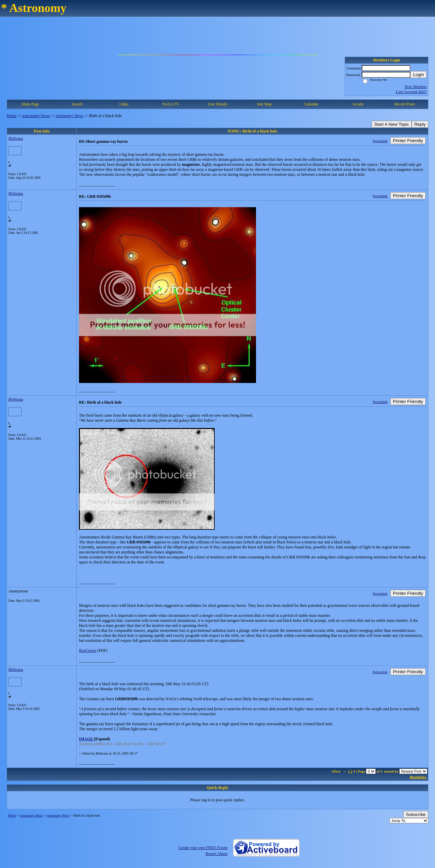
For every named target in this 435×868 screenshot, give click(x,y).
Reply (420, 124)
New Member (416, 87)
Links (124, 104)
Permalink (380, 141)
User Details (218, 104)
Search (77, 104)
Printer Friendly (408, 141)
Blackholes (418, 777)
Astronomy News (36, 116)
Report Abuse (217, 854)
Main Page (30, 104)
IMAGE (86, 739)
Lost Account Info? (411, 92)
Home (11, 116)
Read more (88, 650)
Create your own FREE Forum (203, 848)
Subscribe (416, 814)
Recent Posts (405, 104)
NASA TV (171, 104)
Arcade (358, 104)
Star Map (264, 104)
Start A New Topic (392, 124)
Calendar (311, 104)
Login (418, 75)
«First (336, 771)
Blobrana (16, 138)
